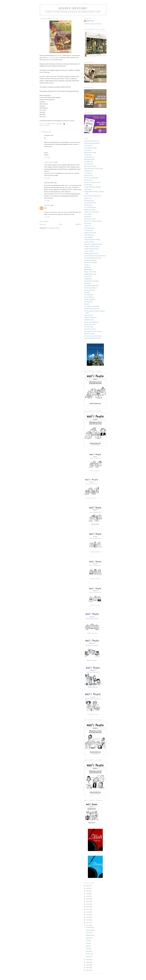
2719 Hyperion (88, 173)
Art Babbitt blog (88, 162)
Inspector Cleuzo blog (90, 233)
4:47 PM (47, 201)
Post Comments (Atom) (53, 228)
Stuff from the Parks (90, 290)
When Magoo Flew (89, 235)
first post (60, 55)
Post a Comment (44, 221)
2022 (88, 896)
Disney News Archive (90, 329)
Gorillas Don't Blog (89, 299)
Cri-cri (47, 126)
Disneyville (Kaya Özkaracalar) (93, 196)
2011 (88, 925)
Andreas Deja (88, 155)
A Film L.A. (87, 265)
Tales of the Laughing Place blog (93, 244)
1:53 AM (47, 158)
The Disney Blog (89, 327)
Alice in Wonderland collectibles (93, 258)
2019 (88, 904)
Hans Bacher (88, 267)
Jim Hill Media (88, 185)
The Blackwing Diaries (90, 260)
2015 (88, 915)
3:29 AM (47, 178)
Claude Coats (88, 226)
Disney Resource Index (90, 166)
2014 (88, 917)
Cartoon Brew (88, 150)
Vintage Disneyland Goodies (92, 246)
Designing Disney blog (90, 274)
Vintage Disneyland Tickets (91, 249)
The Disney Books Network (92, 141)
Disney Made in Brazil (90, 203)
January (88, 956)
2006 (88, 970)
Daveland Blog (88, 302)
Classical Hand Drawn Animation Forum (95, 256)
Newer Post (43, 224)
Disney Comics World (90, 272)
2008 (88, 965)
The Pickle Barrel (89, 295)
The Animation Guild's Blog (92, 306)
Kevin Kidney (88, 214)
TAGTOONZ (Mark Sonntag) (92, 239)
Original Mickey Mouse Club (92, 309)
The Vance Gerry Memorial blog (93, 221)
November (89, 930)
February (88, 954)
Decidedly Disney (89, 200)
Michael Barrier (88, 146)
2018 (88, 907)
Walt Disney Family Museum (92, 143)
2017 (88, 909)
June (87, 943)
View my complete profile (93, 24)
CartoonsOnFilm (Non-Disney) (92, 338)
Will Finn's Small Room (91, 288)
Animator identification (90, 317)
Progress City (88, 198)
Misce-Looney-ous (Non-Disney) (93, 336)
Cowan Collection (89, 251)
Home (61, 224)
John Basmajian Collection (91, 253)
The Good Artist (88, 230)
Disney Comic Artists (90, 324)
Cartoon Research (89, 157)
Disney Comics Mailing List (92, 322)
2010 (88, 960)
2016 (88, 912)
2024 (88, 891)
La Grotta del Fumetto (90, 207)
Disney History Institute (90, 148)
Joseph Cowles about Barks (91, 212)
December (89, 927)
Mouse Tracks (88, 276)
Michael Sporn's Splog (90, 152)
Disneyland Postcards (90, 210)
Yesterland (87, 292)
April (87, 948)
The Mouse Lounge (89, 334)
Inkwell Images (88, 269)
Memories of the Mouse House (92, 182)
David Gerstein (88, 180)
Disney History (73, 8)
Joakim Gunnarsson (49, 162)
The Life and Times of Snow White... (94, 168)
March (88, 951)
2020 (88, 901)
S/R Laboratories (89, 164)
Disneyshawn (88, 217)
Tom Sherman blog (89, 228)
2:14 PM (47, 217)
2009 (88, 962)
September (89, 935)
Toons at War (88, 189)
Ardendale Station (89, 320)
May (87, 946)
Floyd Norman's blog (90, 219)
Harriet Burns (88, 223)
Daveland (87, 304)
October (88, 933)
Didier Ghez (47, 205)
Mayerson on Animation (91, 263)
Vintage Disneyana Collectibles (92, 187)
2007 (88, 968)
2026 (88, 886)
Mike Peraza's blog (89, 159)
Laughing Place (88, 279)
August (88, 938)
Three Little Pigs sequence (53, 58)
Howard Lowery (89, 175)
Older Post (78, 224)
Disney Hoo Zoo (89, 315)
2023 (88, 894)
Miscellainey (88, 283)
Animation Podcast (89, 242)
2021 (88, 899)
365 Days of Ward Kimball (91, 178)
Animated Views (89, 171)
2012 (88, 922)
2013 (88, 920)
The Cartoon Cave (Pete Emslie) (93, 331)
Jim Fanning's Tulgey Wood (92, 286)
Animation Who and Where (91, 281)
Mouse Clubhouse (89, 297)
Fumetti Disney (88, 205)
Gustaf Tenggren (89, 237)
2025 (88, 888)
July (87, 941)
